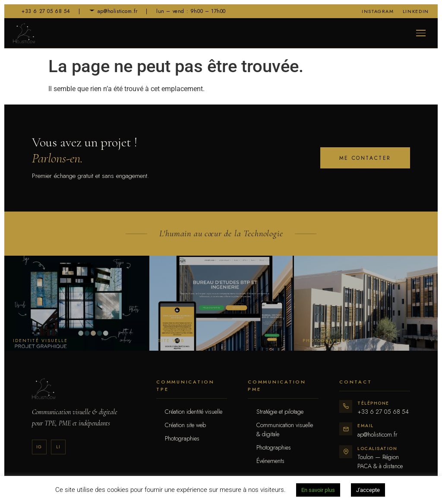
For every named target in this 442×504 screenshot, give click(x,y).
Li (58, 447)
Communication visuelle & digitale (285, 430)
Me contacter (365, 158)
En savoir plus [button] (318, 490)
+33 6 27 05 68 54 (41, 11)
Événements (270, 461)
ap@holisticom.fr (113, 11)
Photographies (182, 438)
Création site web (185, 425)
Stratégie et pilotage (280, 412)
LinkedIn (416, 11)
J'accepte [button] (368, 490)
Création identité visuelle (194, 412)
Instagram (378, 11)
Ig (39, 447)
